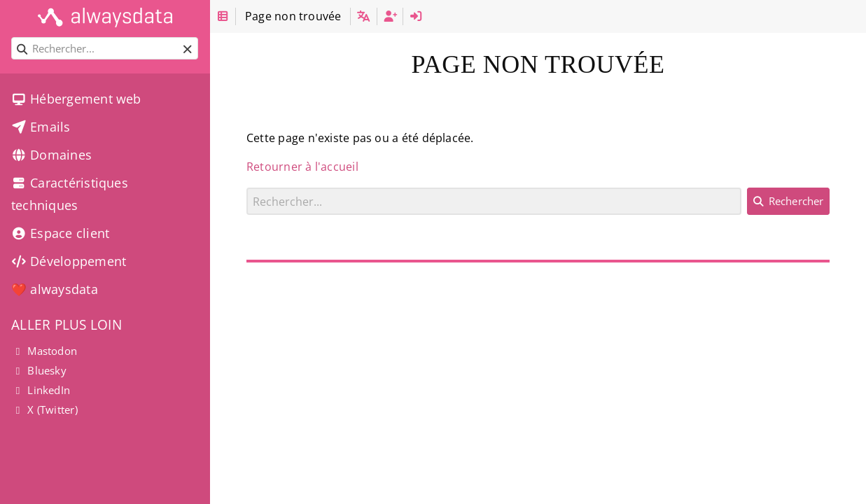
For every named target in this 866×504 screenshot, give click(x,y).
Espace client (60, 233)
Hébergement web (76, 99)
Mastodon (44, 351)
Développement (69, 261)
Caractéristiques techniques (70, 194)
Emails (41, 127)
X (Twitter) (44, 409)
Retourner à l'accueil (302, 167)
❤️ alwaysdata (55, 289)
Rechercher (247, 187)
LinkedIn (41, 390)
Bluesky (39, 370)
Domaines (51, 155)
